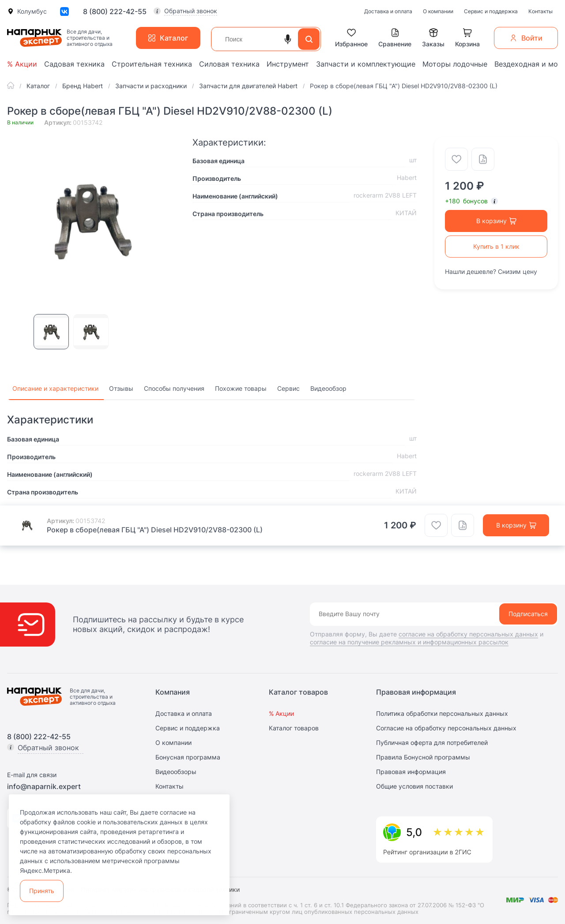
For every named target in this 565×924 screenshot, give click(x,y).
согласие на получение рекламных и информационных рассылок (409, 642)
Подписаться (528, 614)
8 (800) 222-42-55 (115, 11)
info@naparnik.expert (44, 786)
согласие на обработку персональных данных (468, 634)
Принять (42, 891)
